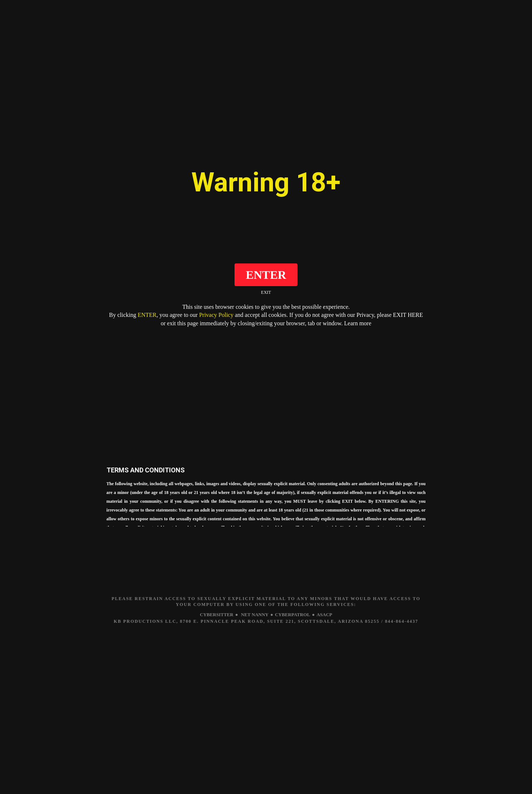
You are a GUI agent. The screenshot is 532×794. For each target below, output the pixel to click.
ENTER (147, 315)
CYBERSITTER (212, 615)
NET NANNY (254, 615)
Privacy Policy (216, 315)
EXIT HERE (408, 315)
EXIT (266, 292)
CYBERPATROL (295, 615)
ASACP (329, 615)
